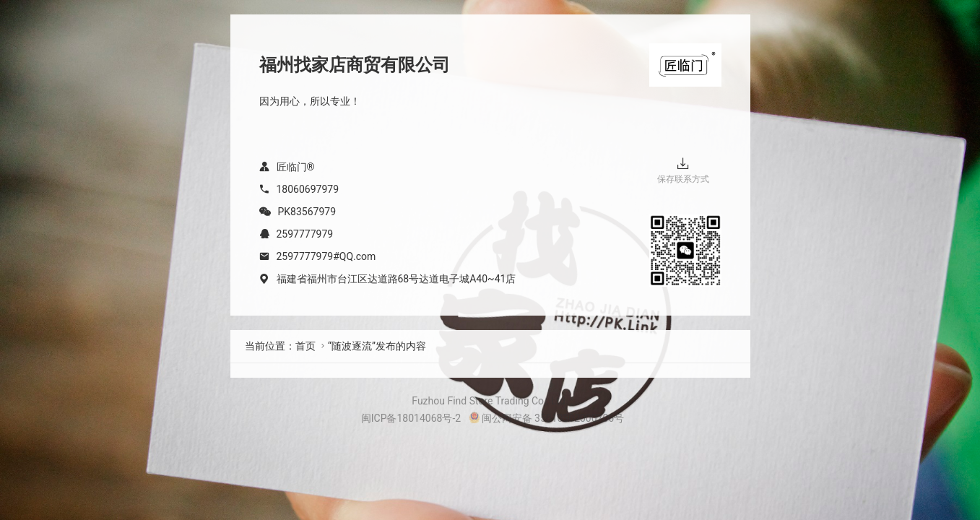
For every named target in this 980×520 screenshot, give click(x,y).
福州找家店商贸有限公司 (355, 65)
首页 (305, 346)
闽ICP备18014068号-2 (411, 418)
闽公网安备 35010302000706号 (547, 418)
